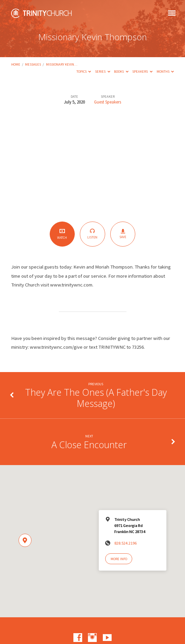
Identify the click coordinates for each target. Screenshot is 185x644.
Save (123, 234)
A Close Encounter (89, 445)
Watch (62, 234)
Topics (84, 72)
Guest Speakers (108, 102)
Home (16, 64)
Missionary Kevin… (62, 64)
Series (103, 72)
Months (165, 72)
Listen (92, 234)
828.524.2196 (125, 543)
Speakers (142, 72)
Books (121, 72)
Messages (33, 64)
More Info (119, 559)
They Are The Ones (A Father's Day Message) (96, 398)
